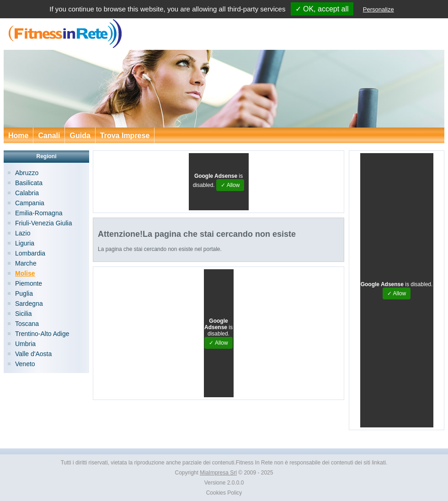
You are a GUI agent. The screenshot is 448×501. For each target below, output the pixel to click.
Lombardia (30, 253)
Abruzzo (27, 173)
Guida (80, 136)
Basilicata (29, 183)
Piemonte (29, 283)
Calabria (27, 193)
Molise (25, 273)
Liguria (25, 243)
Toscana (27, 324)
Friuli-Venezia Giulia (44, 223)
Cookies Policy (224, 493)
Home (18, 136)
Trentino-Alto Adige (42, 334)
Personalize (379, 9)
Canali (49, 136)
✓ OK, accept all (322, 9)
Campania (30, 203)
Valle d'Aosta (33, 354)
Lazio (23, 233)
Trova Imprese (125, 136)
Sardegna (29, 304)
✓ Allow (230, 185)
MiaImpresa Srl (218, 473)
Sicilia (24, 314)
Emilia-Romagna (39, 213)
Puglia (24, 293)
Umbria (25, 344)
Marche (26, 263)
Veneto (25, 364)
